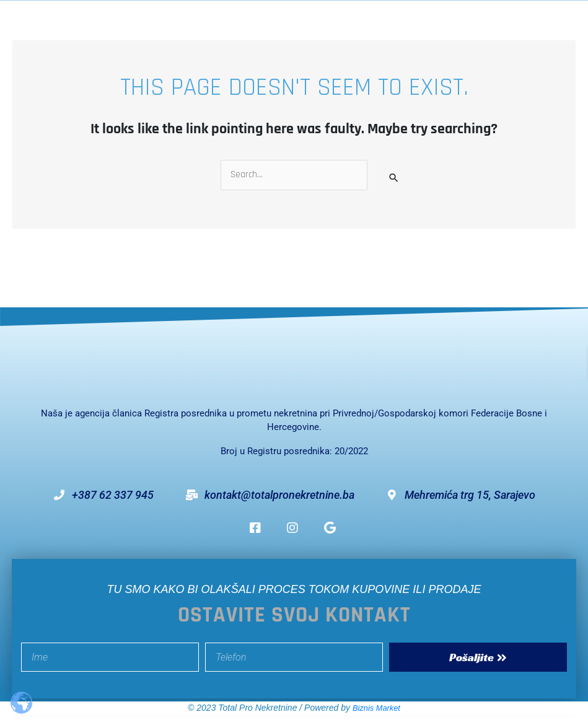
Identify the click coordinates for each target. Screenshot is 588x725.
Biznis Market (376, 708)
